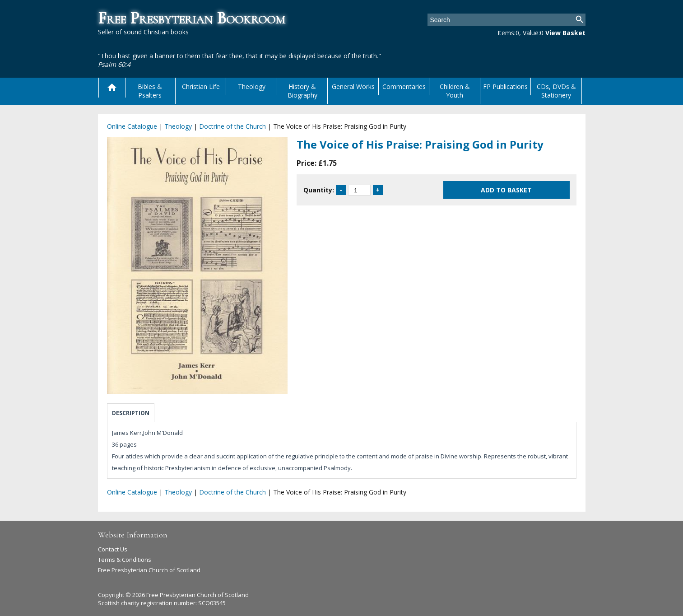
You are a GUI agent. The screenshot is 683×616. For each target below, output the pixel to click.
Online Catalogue (132, 126)
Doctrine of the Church (232, 126)
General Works (353, 86)
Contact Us (113, 549)
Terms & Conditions (125, 560)
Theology (252, 86)
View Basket (565, 33)
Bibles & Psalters (150, 91)
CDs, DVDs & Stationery (556, 91)
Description (131, 413)
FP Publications (505, 86)
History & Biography (302, 91)
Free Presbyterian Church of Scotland (149, 570)
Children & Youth (455, 91)
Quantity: (319, 190)
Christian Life (201, 86)
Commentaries (404, 86)
